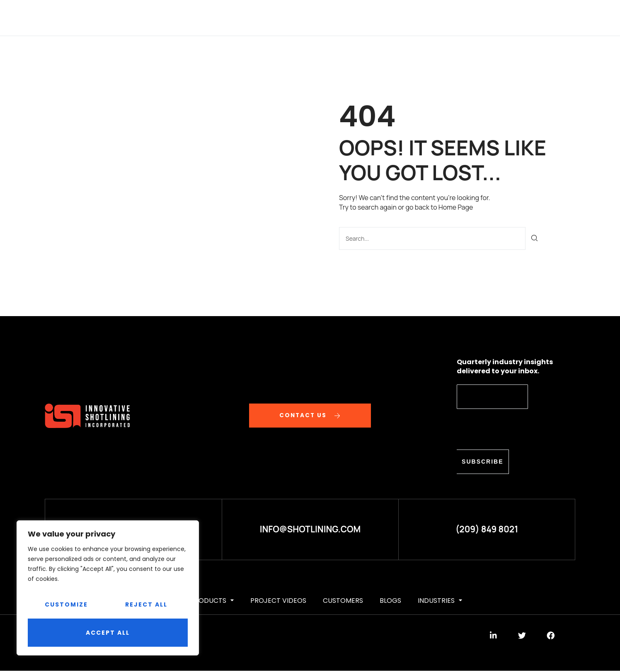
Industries (469, 18)
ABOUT (172, 18)
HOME (138, 18)
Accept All (108, 633)
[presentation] (520, 429)
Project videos (319, 18)
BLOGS (425, 18)
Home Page (456, 207)
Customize (66, 604)
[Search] (535, 238)
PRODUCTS (259, 18)
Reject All (146, 604)
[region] (108, 588)
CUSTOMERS (381, 18)
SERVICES (212, 18)
